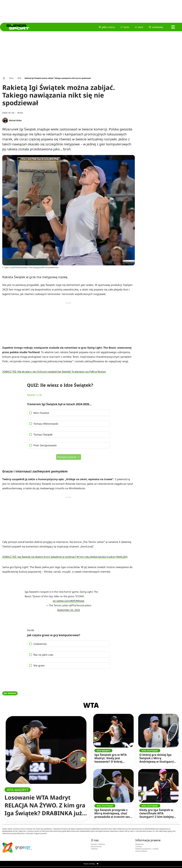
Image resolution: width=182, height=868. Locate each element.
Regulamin (140, 844)
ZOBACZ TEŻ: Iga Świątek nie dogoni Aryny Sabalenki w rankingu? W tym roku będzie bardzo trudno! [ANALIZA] (65, 557)
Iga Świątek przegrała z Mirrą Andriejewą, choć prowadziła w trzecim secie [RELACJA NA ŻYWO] (113, 811)
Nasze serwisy (91, 864)
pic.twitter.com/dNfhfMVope (69, 601)
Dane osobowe (141, 851)
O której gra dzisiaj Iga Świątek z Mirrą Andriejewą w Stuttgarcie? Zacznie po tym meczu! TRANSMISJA (158, 756)
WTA (19, 78)
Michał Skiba (15, 120)
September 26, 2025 (69, 610)
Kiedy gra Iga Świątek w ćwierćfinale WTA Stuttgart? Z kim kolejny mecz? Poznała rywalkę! (157, 811)
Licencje (139, 846)
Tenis (11, 78)
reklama (94, 849)
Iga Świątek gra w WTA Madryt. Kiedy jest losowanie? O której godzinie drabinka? (112, 756)
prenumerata (96, 846)
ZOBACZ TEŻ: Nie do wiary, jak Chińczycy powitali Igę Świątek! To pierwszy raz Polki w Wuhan (54, 372)
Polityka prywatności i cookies (147, 849)
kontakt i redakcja (98, 844)
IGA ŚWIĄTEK (10, 693)
